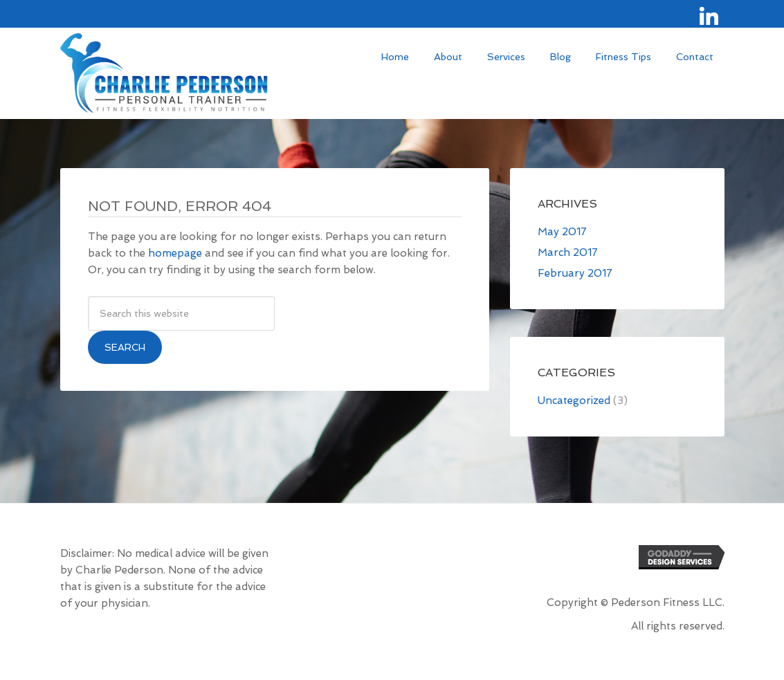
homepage (175, 253)
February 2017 (575, 273)
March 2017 (568, 252)
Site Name (164, 76)
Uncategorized (574, 401)
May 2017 (562, 232)
